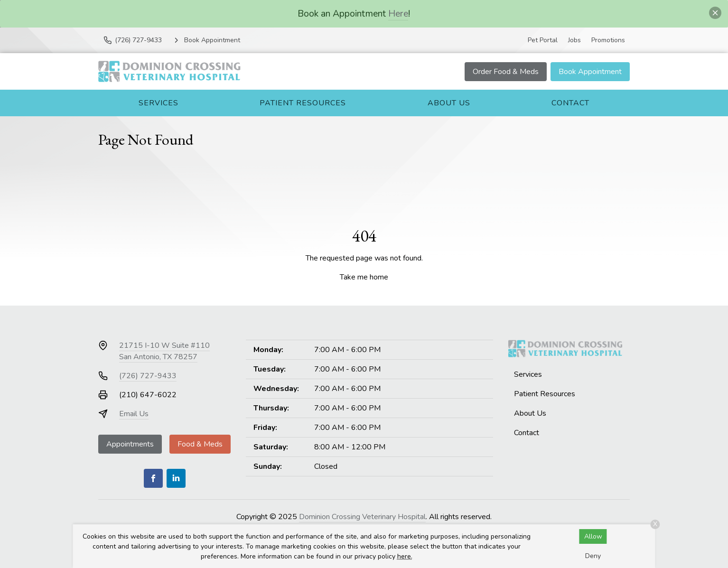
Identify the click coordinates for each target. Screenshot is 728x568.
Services (159, 103)
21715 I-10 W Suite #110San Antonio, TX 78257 (164, 351)
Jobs (574, 40)
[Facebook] (153, 478)
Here (398, 14)
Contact (570, 103)
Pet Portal (543, 40)
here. (405, 556)
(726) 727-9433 (148, 376)
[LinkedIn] (176, 478)
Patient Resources (303, 103)
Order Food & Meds (506, 72)
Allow (593, 536)
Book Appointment (590, 72)
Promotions (608, 40)
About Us (449, 103)
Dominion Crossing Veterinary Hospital (362, 517)
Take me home (364, 277)
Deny (593, 556)
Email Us (134, 414)
